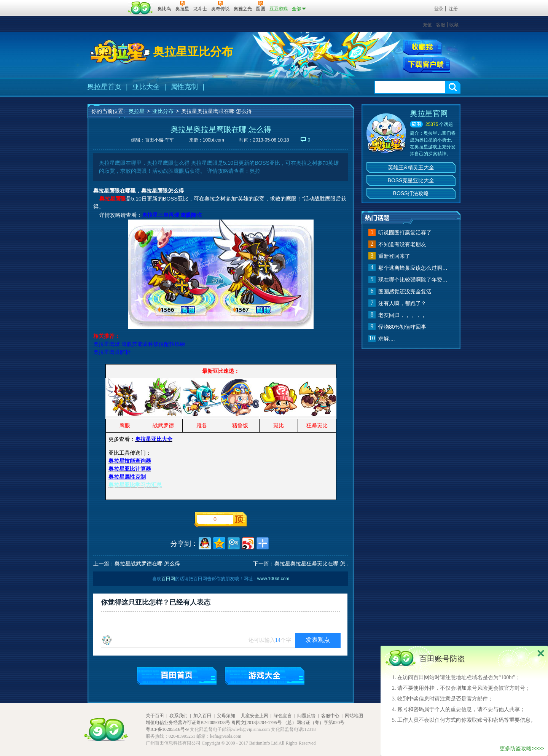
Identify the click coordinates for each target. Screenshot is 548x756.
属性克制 (184, 87)
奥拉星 (137, 111)
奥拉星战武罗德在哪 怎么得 (147, 563)
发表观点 (318, 640)
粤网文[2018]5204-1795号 (256, 723)
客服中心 (330, 716)
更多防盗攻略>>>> (522, 748)
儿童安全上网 (255, 716)
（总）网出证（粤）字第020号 (314, 723)
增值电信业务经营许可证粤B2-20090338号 (188, 723)
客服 (441, 25)
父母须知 (226, 716)
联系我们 (178, 716)
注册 (453, 9)
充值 (427, 25)
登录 (439, 9)
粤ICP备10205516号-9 (167, 729)
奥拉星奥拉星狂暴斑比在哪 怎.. (311, 563)
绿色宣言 (283, 716)
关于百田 (155, 716)
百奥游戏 (107, 3)
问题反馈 (306, 716)
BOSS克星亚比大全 (411, 180)
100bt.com (213, 140)
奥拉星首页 (104, 87)
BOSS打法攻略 (411, 193)
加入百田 (202, 716)
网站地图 (354, 716)
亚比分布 (163, 111)
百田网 (141, 8)
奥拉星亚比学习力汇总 (135, 485)
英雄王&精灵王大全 (411, 167)
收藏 (454, 25)
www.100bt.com (273, 579)
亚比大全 (146, 87)
